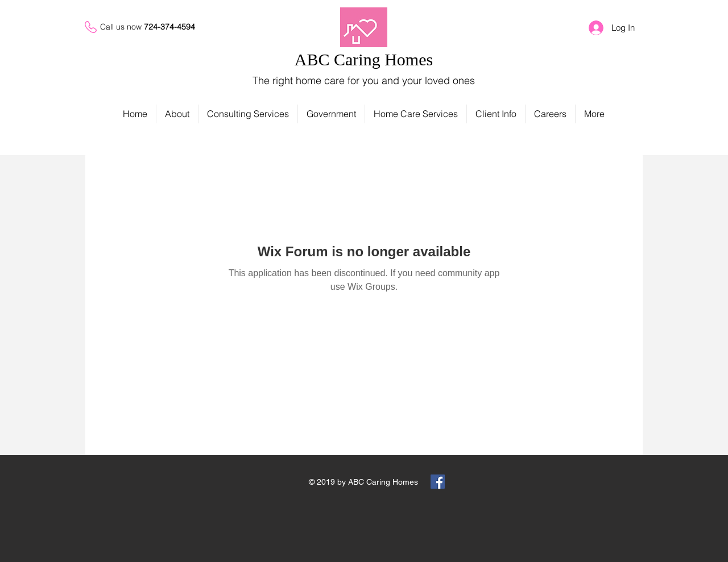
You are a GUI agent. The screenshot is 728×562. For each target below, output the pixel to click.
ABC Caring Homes (364, 59)
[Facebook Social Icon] (438, 482)
